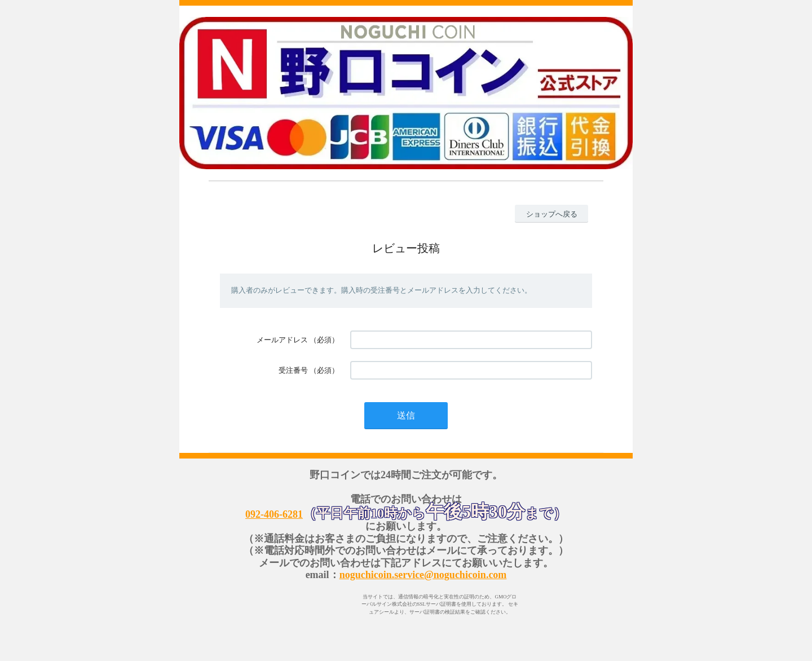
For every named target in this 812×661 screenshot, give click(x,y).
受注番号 (293, 370)
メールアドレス (282, 340)
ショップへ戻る (552, 214)
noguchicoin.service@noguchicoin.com (423, 575)
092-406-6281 (274, 514)
